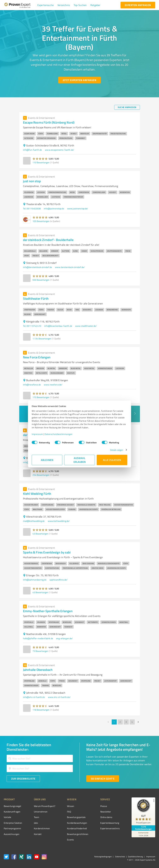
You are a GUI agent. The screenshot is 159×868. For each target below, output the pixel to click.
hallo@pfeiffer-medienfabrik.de (38, 638)
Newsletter (106, 812)
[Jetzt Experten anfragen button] (79, 80)
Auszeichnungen (12, 834)
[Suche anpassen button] (127, 107)
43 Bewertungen (40, 534)
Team (37, 817)
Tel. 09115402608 (32, 208)
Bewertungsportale (76, 817)
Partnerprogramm (12, 828)
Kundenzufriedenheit (77, 828)
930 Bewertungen (41, 280)
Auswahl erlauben (80, 460)
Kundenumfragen (12, 812)
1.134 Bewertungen (42, 339)
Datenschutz (120, 857)
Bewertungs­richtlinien (78, 834)
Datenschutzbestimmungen (59, 434)
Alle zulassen (112, 460)
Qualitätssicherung (135, 857)
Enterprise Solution (13, 823)
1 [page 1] (114, 722)
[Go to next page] (138, 722)
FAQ (69, 812)
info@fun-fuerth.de (32, 150)
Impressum (37, 434)
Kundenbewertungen (77, 823)
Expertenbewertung (110, 823)
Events (70, 840)
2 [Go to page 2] (120, 722)
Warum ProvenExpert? (45, 806)
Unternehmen (41, 812)
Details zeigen (117, 450)
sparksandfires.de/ (59, 580)
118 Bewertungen (41, 710)
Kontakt (38, 834)
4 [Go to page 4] (132, 722)
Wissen (71, 806)
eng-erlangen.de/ (64, 638)
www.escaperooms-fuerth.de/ (60, 150)
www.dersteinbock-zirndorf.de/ (70, 267)
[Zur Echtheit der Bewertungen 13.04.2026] (143, 834)
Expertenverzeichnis (110, 828)
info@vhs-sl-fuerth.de (34, 697)
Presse (104, 806)
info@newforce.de (32, 385)
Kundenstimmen (42, 828)
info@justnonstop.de (54, 208)
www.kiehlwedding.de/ (59, 521)
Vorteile (7, 817)
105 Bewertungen (41, 221)
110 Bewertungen (41, 162)
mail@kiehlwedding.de (34, 521)
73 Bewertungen (40, 651)
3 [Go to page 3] (126, 722)
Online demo (106, 817)
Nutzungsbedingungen (103, 857)
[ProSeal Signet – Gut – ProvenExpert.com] (143, 812)
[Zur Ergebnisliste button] (23, 779)
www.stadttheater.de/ (86, 326)
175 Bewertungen (41, 397)
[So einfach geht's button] (103, 779)
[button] (46, 5)
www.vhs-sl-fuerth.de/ (59, 697)
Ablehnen (47, 460)
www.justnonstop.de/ (78, 208)
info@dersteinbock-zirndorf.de (37, 267)
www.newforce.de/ (53, 385)
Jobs (36, 823)
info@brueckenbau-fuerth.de (58, 326)
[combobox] (40, 758)
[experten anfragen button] (138, 5)
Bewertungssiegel (12, 806)
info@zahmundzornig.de (35, 580)
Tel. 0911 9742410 (32, 326)
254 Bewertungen (41, 475)
